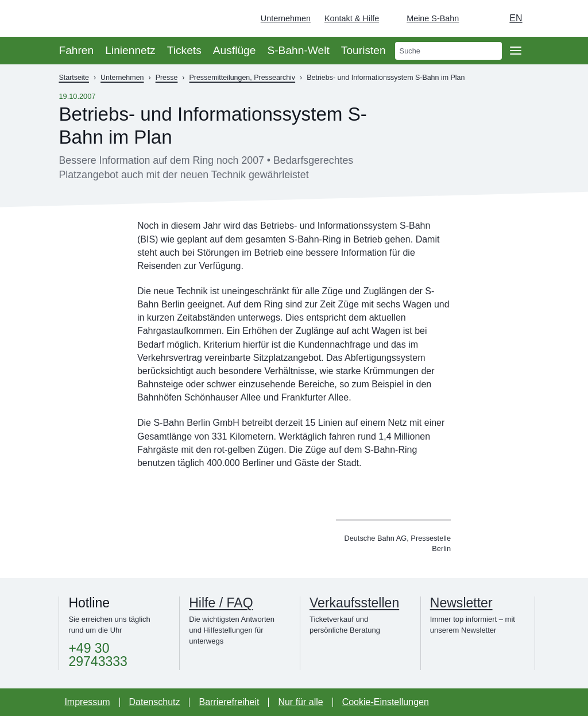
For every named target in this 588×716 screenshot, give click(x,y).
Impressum (87, 702)
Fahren (76, 50)
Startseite (74, 78)
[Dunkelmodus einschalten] (478, 18)
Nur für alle (300, 702)
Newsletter (461, 603)
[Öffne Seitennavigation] (516, 51)
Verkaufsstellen (354, 603)
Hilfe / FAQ (221, 603)
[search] (448, 51)
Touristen (363, 50)
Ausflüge (235, 50)
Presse (167, 78)
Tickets (184, 50)
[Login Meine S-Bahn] (426, 18)
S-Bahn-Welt (298, 50)
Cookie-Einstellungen (386, 702)
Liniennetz (130, 50)
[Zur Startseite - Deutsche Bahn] (563, 18)
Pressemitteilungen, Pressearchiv (243, 78)
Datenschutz (155, 702)
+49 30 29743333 (98, 655)
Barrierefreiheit (229, 702)
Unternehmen (286, 18)
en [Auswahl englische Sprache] (516, 18)
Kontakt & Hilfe (352, 18)
